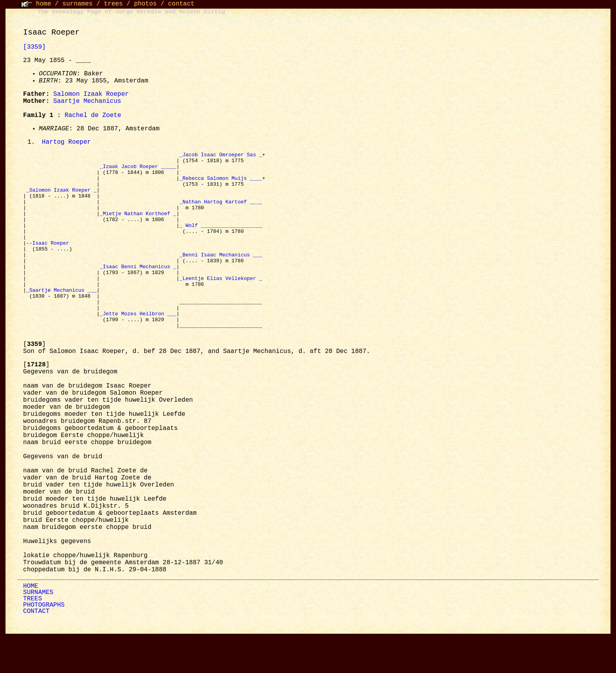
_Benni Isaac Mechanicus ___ (221, 276)
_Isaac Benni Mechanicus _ (138, 290)
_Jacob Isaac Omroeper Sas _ (221, 156)
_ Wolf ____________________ (221, 241)
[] (35, 381)
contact (181, 4)
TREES (33, 636)
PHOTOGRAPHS (44, 642)
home (44, 4)
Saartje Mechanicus (87, 101)
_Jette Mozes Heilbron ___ (138, 347)
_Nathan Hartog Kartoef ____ (221, 212)
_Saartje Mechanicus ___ (61, 318)
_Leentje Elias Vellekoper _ (221, 304)
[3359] (35, 47)
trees (113, 4)
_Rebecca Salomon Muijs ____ (221, 184)
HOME (31, 623)
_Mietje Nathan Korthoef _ (138, 227)
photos (145, 4)
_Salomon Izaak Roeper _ (61, 198)
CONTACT (36, 648)
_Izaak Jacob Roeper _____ (138, 170)
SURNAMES (38, 629)
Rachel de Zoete (93, 115)
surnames (78, 4)
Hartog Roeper (67, 143)
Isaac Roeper (52, 262)
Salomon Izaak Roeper (91, 94)
